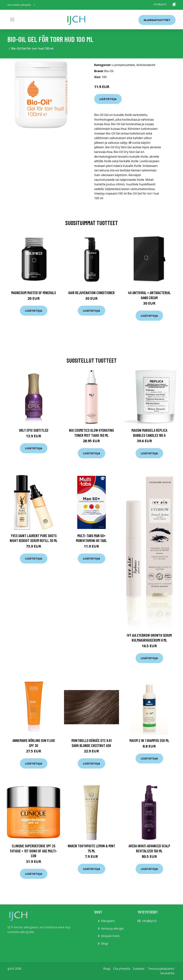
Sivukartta (167, 973)
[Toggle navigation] (12, 20)
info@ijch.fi (160, 4)
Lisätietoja (108, 99)
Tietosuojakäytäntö (161, 969)
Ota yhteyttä (122, 969)
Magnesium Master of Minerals (34, 293)
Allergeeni (108, 921)
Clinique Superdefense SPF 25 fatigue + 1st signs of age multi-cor (34, 851)
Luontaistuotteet (123, 65)
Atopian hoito (110, 936)
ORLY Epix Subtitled (34, 430)
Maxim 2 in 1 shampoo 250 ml (149, 740)
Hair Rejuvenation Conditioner (91, 293)
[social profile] (34, 5)
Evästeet (139, 969)
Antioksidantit (146, 65)
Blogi (105, 943)
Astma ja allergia (112, 928)
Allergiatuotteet (157, 20)
